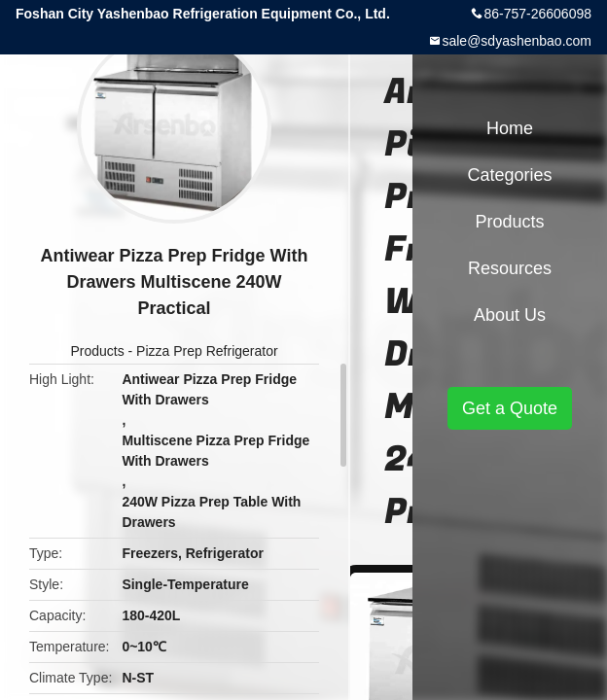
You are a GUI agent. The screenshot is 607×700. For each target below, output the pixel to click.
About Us (510, 315)
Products (97, 351)
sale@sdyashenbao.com (517, 41)
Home (510, 128)
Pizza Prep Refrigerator (207, 351)
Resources (510, 268)
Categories (509, 175)
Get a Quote (510, 408)
